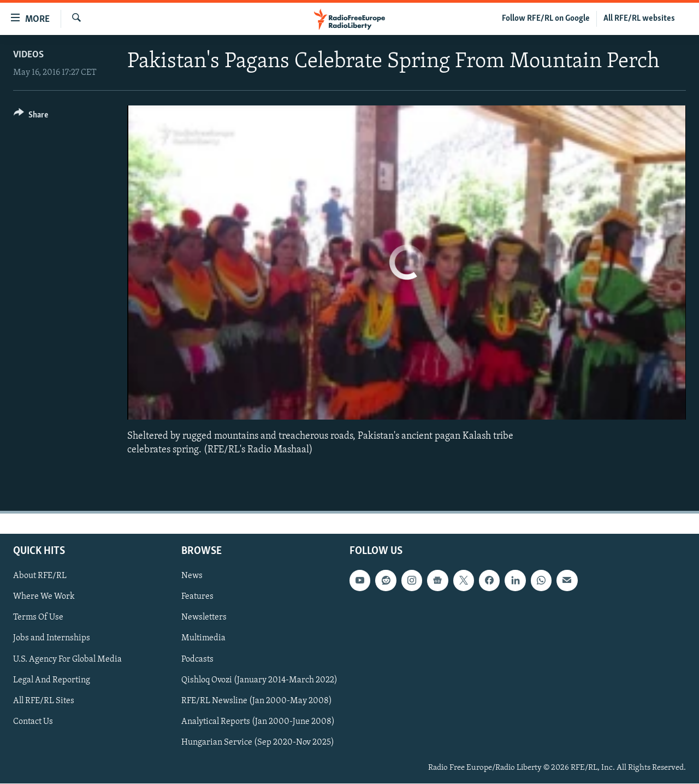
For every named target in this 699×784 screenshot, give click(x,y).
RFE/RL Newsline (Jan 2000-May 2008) (257, 701)
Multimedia (203, 639)
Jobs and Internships (52, 639)
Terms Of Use (38, 618)
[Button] (31, 117)
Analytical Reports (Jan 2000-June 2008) (258, 722)
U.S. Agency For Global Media (67, 659)
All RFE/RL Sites (44, 701)
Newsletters (204, 618)
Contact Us (33, 722)
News (192, 576)
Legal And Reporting (52, 680)
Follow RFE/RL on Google (546, 19)
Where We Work (44, 597)
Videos (28, 55)
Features (197, 597)
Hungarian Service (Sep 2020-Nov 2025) (258, 742)
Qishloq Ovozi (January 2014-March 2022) (259, 680)
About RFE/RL (40, 576)
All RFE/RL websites (639, 19)
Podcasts (197, 659)
